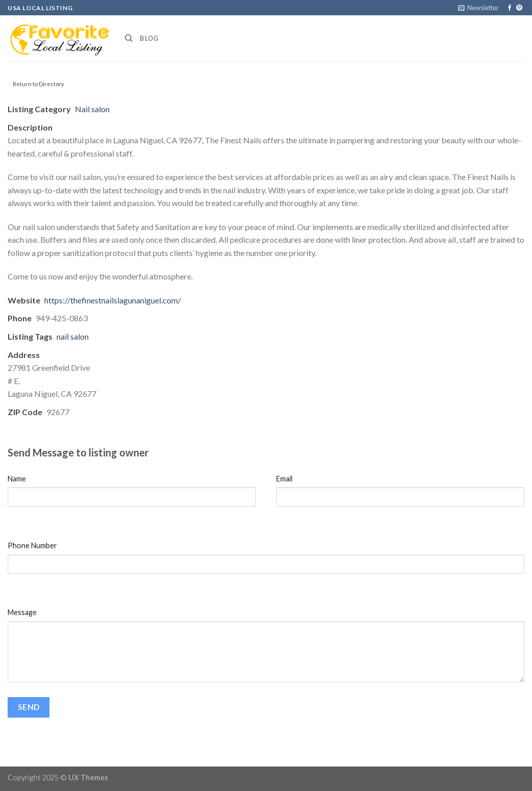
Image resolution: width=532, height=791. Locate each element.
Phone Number (32, 545)
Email (284, 479)
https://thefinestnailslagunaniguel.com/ (113, 300)
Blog (149, 38)
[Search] (129, 38)
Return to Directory (38, 84)
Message (22, 612)
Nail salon (92, 109)
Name (17, 479)
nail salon (73, 336)
